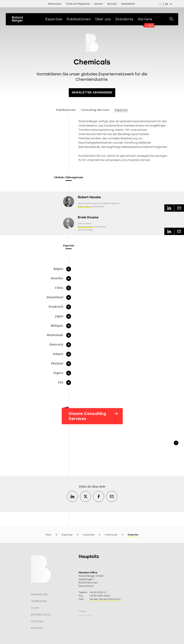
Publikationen (66, 110)
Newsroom (55, 4)
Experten (121, 110)
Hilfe (35, 608)
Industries (89, 535)
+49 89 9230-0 (98, 592)
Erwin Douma (88, 217)
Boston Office (84, 207)
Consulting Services (95, 110)
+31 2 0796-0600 (86, 230)
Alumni (99, 4)
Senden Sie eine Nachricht (105, 599)
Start (48, 535)
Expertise (67, 535)
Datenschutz (41, 615)
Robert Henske (89, 197)
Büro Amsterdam (86, 227)
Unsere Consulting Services (93, 416)
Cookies (37, 621)
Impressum (39, 601)
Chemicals (111, 535)
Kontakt (37, 628)
